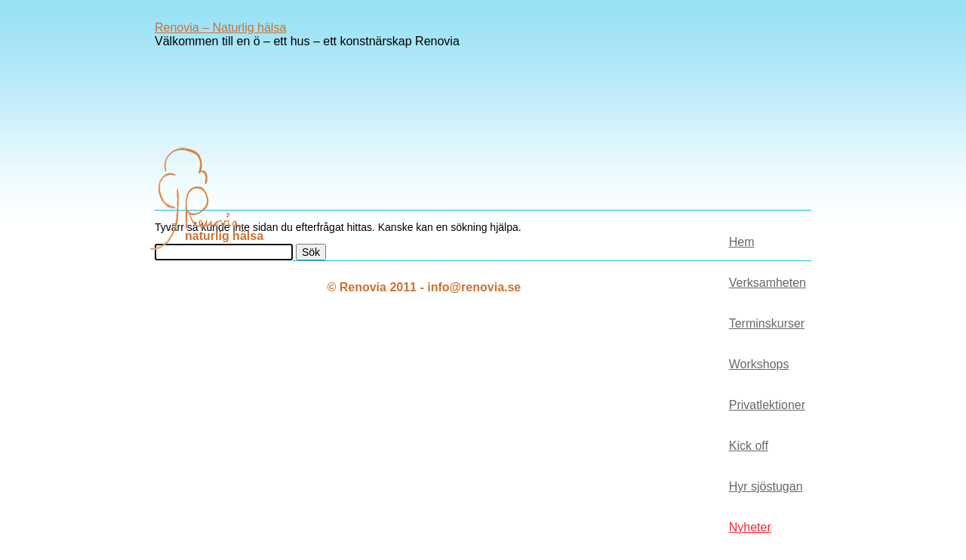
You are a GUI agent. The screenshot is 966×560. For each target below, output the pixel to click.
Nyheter (750, 527)
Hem (742, 242)
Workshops (759, 364)
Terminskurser (767, 323)
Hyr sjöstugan (766, 486)
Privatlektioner (767, 405)
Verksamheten (768, 283)
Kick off (749, 446)
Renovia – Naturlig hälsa (220, 28)
